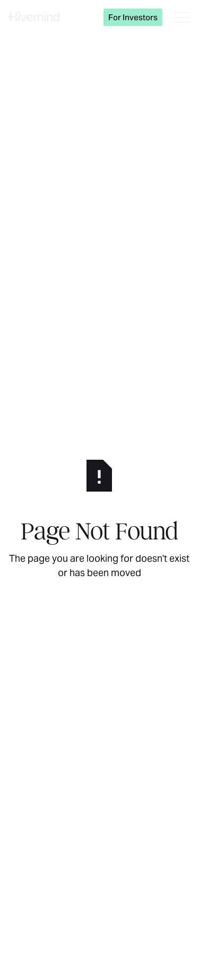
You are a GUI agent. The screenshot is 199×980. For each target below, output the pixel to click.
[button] (182, 17)
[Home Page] (34, 17)
